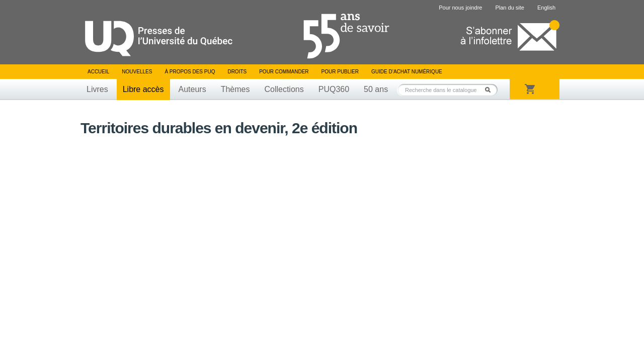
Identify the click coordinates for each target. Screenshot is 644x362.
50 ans (376, 89)
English (546, 8)
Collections (284, 89)
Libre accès (143, 89)
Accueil (98, 72)
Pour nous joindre (460, 8)
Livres (97, 89)
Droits (237, 72)
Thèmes (235, 89)
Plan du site (509, 8)
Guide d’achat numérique (407, 72)
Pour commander (284, 72)
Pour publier (340, 72)
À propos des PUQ (190, 72)
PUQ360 (334, 89)
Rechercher (491, 90)
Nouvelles (137, 72)
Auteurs (192, 89)
